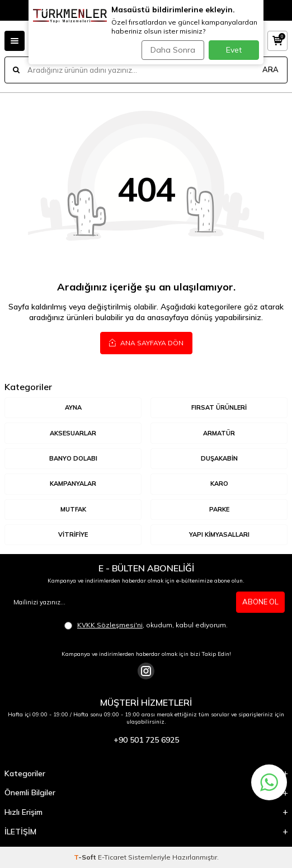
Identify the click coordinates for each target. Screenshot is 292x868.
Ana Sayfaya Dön (146, 342)
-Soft (86, 857)
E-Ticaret (112, 857)
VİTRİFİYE (73, 534)
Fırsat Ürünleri (219, 407)
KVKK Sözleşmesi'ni (110, 625)
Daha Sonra (173, 50)
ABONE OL (260, 602)
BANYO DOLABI (73, 458)
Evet (234, 50)
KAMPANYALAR (73, 484)
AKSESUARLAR (73, 433)
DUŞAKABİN (219, 458)
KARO (219, 484)
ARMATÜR (219, 433)
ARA (270, 69)
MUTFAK (73, 509)
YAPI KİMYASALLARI (219, 534)
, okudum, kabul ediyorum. (146, 625)
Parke (219, 509)
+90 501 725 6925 (146, 740)
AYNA (73, 407)
